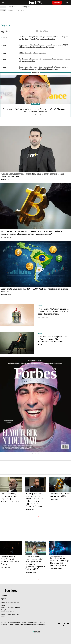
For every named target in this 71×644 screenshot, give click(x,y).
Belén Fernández (6, 502)
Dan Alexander (6, 567)
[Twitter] (62, 624)
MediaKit (4, 622)
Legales (11, 624)
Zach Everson (30, 509)
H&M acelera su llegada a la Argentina (32, 53)
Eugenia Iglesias (31, 572)
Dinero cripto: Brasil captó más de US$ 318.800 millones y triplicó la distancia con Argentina (35, 290)
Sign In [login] (66, 3)
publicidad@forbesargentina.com (9, 600)
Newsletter (11, 622)
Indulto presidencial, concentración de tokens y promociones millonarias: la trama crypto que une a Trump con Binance (35, 500)
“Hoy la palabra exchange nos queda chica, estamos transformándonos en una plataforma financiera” (33, 175)
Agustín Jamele (6, 295)
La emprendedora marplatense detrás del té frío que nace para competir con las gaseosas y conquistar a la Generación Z (35, 563)
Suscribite (57, 3)
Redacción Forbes (56, 569)
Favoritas (55, 31)
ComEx (18, 10)
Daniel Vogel (54, 499)
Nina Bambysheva (43, 345)
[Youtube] (68, 624)
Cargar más (36, 517)
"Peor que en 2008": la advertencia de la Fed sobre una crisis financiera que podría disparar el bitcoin (53, 311)
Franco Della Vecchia (36, 115)
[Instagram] (65, 624)
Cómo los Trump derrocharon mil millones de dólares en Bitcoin (10, 561)
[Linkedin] (64, 626)
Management (11, 10)
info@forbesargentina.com (12, 603)
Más (21, 31)
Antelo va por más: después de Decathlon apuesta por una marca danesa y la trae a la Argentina (44, 60)
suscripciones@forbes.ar (7, 612)
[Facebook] (59, 624)
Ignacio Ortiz (5, 180)
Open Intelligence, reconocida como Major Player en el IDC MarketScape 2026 (60, 562)
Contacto (18, 622)
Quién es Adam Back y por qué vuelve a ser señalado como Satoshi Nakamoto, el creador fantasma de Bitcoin (35, 111)
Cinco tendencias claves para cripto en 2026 (60, 495)
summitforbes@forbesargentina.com (10, 607)
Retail (22, 10)
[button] (33, 454)
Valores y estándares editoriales (30, 622)
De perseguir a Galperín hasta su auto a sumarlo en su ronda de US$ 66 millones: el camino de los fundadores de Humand (44, 46)
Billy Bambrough (6, 237)
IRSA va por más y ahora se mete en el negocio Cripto (9, 496)
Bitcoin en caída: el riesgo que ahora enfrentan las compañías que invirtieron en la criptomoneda (53, 339)
